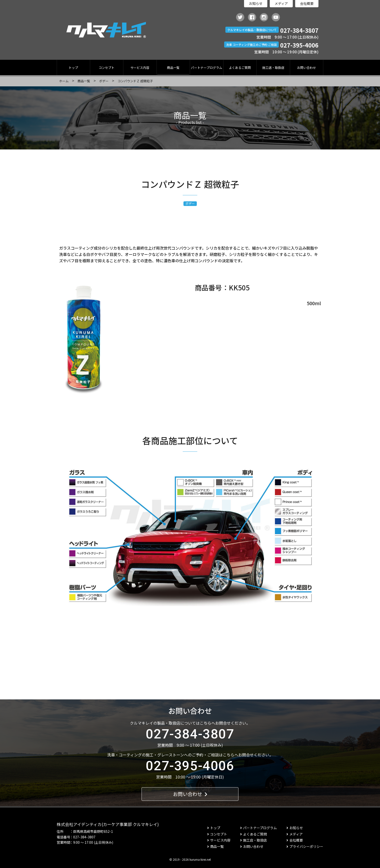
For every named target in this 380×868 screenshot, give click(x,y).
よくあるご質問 (240, 68)
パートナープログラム (207, 68)
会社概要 (307, 3)
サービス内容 (140, 68)
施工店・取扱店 (273, 68)
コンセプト (107, 68)
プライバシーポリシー (305, 846)
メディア (281, 3)
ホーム (64, 81)
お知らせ (256, 3)
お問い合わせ (307, 68)
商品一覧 (173, 68)
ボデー (104, 81)
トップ (73, 68)
